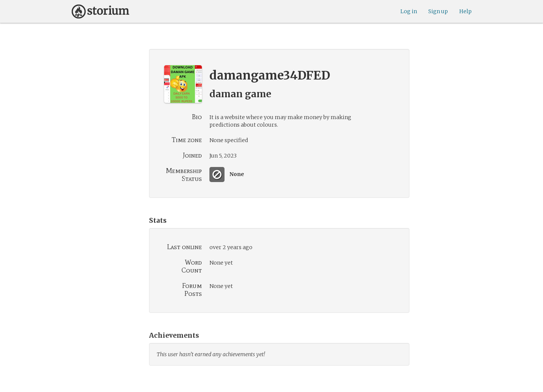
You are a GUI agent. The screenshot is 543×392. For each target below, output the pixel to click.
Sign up (438, 11)
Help (465, 11)
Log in (409, 11)
